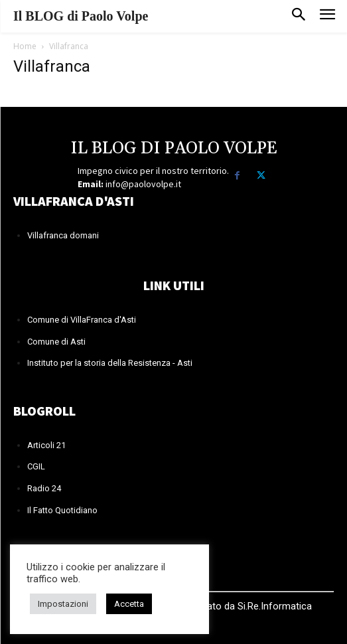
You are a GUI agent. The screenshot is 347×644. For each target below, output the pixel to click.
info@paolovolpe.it (143, 184)
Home (25, 46)
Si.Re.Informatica (273, 606)
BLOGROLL (44, 411)
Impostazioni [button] (63, 604)
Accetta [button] (129, 604)
